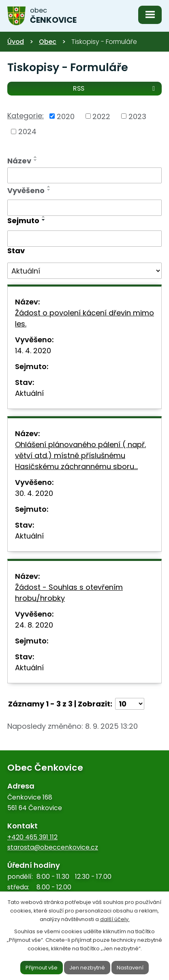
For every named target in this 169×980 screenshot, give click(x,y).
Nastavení (130, 967)
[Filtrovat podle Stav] (84, 271)
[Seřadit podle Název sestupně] (36, 160)
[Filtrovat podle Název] (84, 176)
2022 (101, 116)
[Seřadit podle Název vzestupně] (36, 157)
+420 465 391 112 (32, 837)
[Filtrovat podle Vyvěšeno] (84, 208)
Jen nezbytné (87, 967)
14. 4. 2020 (33, 351)
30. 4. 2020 (34, 493)
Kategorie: (26, 116)
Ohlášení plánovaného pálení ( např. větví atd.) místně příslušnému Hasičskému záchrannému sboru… (80, 455)
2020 (66, 116)
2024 (27, 131)
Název (19, 161)
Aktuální (29, 393)
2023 (137, 116)
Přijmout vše (42, 967)
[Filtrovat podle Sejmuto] (84, 239)
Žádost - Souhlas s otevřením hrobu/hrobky (69, 593)
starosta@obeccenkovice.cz (53, 847)
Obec (48, 42)
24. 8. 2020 (34, 625)
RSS (115, 88)
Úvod (16, 42)
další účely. (115, 919)
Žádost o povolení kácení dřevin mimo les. (84, 318)
